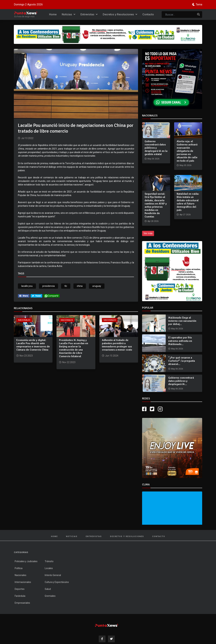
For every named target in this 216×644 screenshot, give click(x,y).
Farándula (20, 596)
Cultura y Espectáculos (57, 582)
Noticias (69, 14)
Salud (48, 589)
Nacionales (24, 320)
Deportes (20, 589)
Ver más (148, 233)
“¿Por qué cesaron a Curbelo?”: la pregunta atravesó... (182, 361)
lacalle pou (27, 286)
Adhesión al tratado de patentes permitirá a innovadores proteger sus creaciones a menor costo (117, 345)
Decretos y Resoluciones (120, 14)
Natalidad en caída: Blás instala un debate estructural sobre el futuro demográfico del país (188, 202)
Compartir (51, 296)
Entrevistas (89, 14)
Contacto (148, 14)
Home (53, 14)
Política (19, 568)
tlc (66, 286)
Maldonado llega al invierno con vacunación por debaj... (182, 321)
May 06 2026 (177, 329)
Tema (199, 4)
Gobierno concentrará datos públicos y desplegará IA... (181, 381)
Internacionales (23, 582)
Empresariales (22, 603)
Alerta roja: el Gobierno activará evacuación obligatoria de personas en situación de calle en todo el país (187, 151)
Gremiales (50, 596)
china (80, 286)
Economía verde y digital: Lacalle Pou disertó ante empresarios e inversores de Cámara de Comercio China (33, 345)
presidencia (49, 286)
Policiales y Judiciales (26, 561)
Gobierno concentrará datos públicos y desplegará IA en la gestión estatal (156, 148)
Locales (49, 568)
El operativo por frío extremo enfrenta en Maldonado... (180, 341)
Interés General (53, 575)
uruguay (97, 286)
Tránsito (49, 561)
